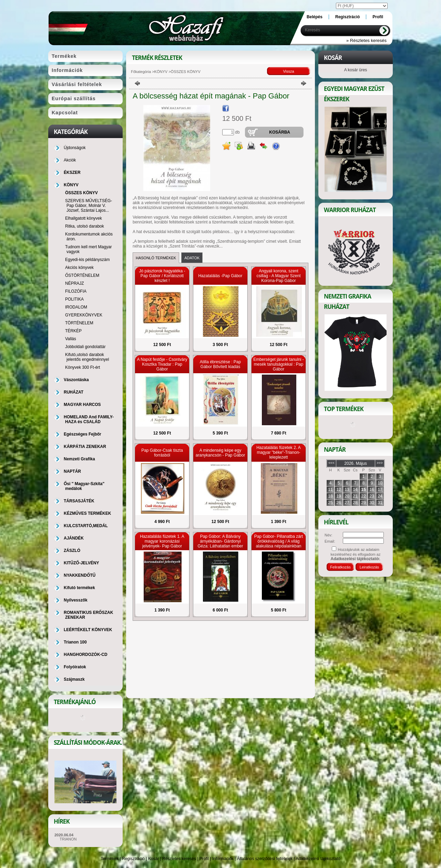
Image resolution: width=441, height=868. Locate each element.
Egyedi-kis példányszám (87, 260)
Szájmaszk (74, 679)
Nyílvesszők (76, 600)
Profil (204, 859)
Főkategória (141, 72)
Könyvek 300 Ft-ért (83, 367)
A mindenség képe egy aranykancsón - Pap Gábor (220, 453)
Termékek (110, 859)
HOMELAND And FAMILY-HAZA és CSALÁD (89, 419)
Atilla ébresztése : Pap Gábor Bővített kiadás (220, 364)
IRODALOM (76, 307)
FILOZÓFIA (76, 291)
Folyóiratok (75, 667)
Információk (223, 859)
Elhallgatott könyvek (84, 218)
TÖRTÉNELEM (79, 323)
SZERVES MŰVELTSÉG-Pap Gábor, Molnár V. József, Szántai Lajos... (89, 206)
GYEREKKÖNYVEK (84, 315)
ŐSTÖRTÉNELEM (82, 275)
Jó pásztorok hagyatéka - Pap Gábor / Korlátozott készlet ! (162, 276)
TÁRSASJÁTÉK (79, 501)
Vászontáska (76, 380)
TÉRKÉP (73, 331)
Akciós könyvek (79, 268)
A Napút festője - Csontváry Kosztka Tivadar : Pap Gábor (162, 364)
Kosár (153, 859)
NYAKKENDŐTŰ (80, 575)
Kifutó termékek (79, 588)
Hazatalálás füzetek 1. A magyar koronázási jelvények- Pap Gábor (162, 541)
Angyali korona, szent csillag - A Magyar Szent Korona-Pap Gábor (278, 276)
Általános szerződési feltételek (265, 859)
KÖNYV (161, 72)
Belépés (315, 17)
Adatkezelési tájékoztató (318, 859)
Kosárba (280, 132)
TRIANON (68, 839)
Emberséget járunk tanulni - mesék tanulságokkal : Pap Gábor (279, 364)
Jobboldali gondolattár (85, 347)
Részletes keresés (179, 859)
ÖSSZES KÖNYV (81, 193)
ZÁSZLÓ (72, 551)
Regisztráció (133, 859)
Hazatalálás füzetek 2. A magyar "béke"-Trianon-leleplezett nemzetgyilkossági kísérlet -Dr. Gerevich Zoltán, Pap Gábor (279, 460)
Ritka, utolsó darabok (85, 226)
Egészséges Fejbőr (83, 434)
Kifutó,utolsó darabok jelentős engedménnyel (87, 357)
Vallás (71, 339)
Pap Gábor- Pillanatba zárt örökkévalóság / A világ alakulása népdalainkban (279, 541)
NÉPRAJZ (75, 283)
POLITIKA (74, 299)
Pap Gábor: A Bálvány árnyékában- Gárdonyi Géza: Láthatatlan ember (220, 541)
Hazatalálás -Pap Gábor (220, 276)
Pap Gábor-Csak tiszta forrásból (162, 453)
